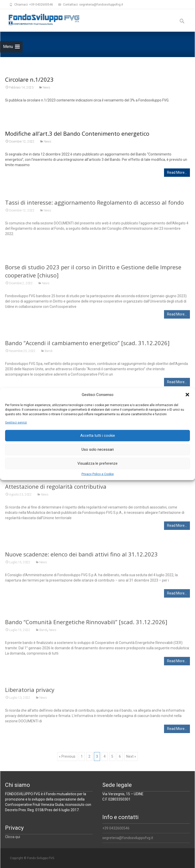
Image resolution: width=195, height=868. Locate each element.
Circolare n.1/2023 (29, 79)
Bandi (49, 354)
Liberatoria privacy (30, 692)
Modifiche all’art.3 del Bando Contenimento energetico (77, 133)
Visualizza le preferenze (97, 463)
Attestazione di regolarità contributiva (56, 489)
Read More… (177, 172)
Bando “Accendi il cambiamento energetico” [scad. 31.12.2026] (87, 345)
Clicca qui (13, 837)
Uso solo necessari (98, 449)
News (46, 88)
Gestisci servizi (16, 422)
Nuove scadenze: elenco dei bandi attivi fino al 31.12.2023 (81, 557)
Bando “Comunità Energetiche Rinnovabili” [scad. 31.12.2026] (86, 624)
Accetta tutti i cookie (98, 436)
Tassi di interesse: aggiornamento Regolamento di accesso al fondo (94, 205)
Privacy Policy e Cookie (98, 474)
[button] (187, 395)
